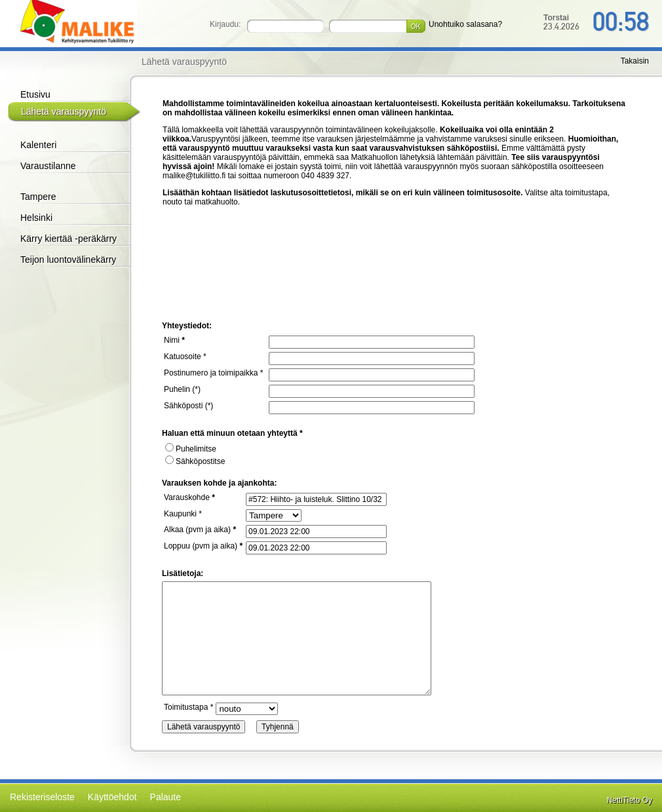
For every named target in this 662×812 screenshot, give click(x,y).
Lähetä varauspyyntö (64, 111)
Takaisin (635, 61)
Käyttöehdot (112, 797)
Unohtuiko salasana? (465, 24)
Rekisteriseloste (42, 797)
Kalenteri (38, 145)
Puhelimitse (191, 449)
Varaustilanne (48, 166)
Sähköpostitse (195, 461)
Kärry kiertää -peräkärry (68, 239)
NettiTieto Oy (629, 800)
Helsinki (36, 218)
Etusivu (35, 94)
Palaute (165, 797)
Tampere (38, 197)
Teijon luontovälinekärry (68, 260)
